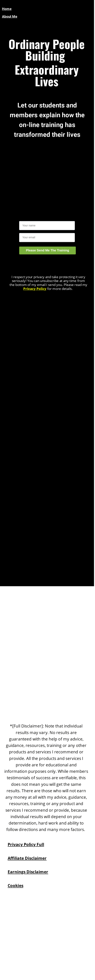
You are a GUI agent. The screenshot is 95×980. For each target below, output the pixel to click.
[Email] (47, 237)
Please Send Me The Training (48, 250)
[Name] (47, 225)
